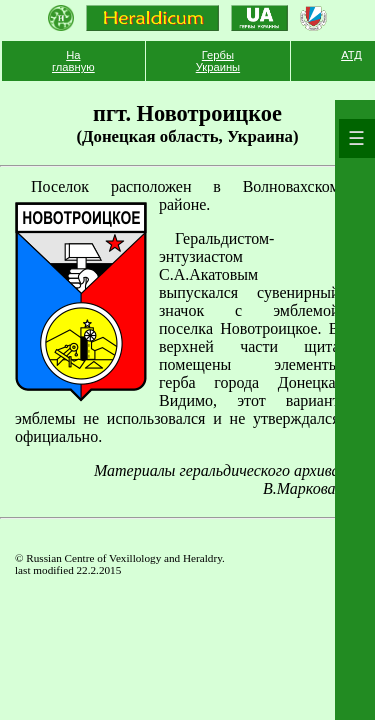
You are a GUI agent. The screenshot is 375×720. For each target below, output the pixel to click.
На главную (73, 61)
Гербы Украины (218, 61)
